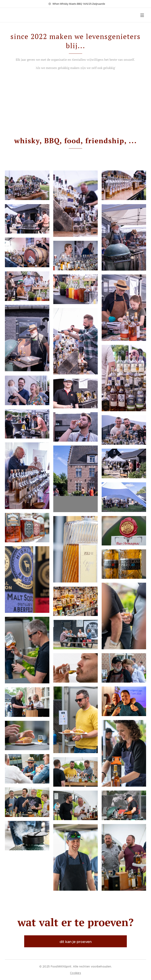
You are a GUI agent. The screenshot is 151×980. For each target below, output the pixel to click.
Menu (142, 15)
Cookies (75, 973)
